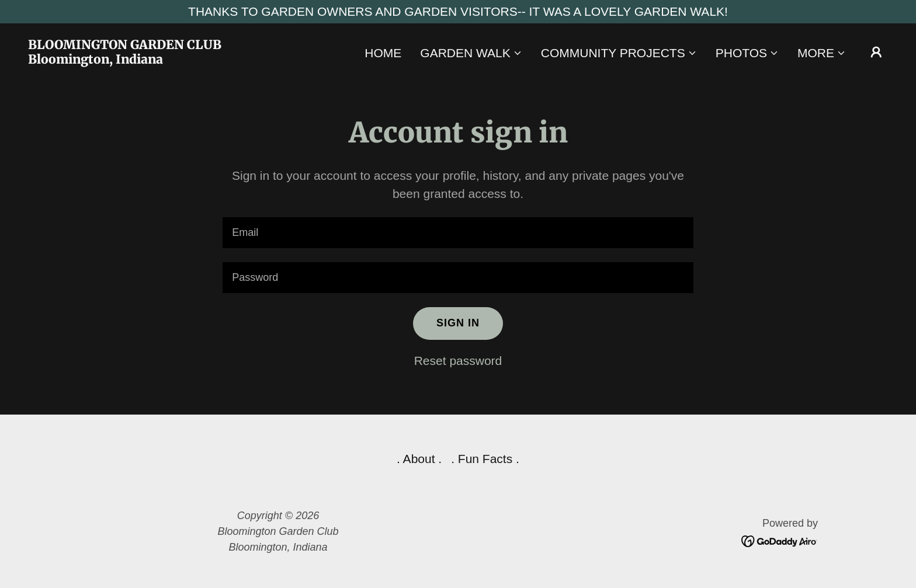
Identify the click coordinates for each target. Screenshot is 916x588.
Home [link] (383, 53)
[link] (148, 59)
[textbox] (458, 233)
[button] (471, 53)
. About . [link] (419, 459)
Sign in (458, 323)
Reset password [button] (458, 361)
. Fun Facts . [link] (485, 459)
